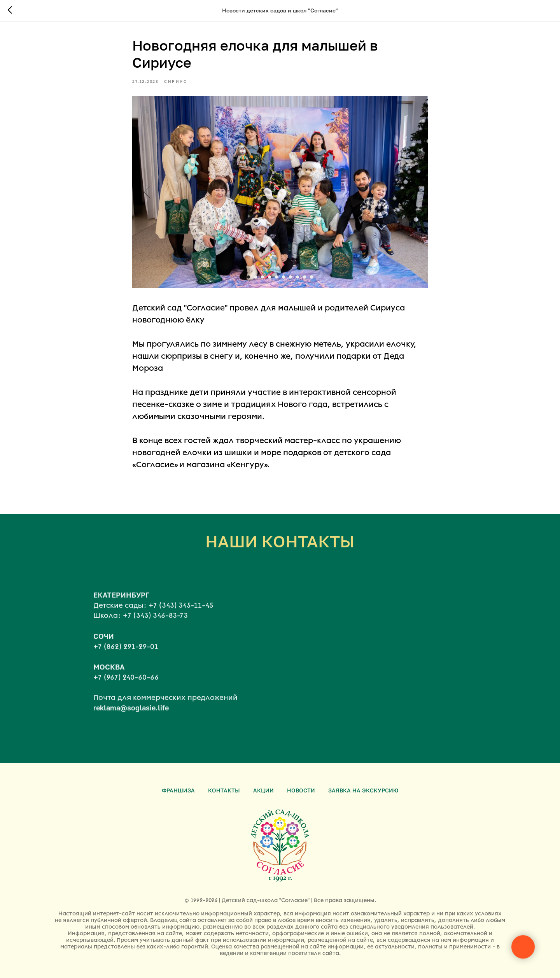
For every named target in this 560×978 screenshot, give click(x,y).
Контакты (224, 790)
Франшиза (178, 790)
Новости (301, 790)
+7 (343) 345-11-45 (181, 621)
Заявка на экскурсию (363, 790)
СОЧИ (104, 652)
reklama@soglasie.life (131, 724)
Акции (263, 790)
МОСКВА (109, 683)
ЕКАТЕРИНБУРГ (121, 611)
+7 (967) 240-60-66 (126, 693)
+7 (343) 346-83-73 (155, 632)
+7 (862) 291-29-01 (126, 663)
